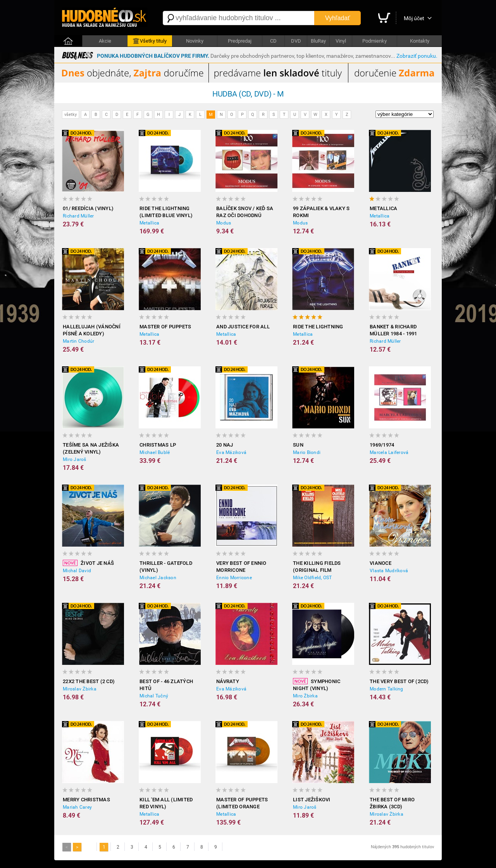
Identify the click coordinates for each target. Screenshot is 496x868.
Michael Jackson (158, 578)
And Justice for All (243, 327)
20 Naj (225, 445)
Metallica (149, 223)
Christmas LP (158, 445)
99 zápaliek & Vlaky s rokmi (321, 212)
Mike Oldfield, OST (313, 578)
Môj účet (414, 18)
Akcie (105, 41)
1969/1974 (382, 445)
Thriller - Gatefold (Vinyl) (166, 567)
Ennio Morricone (234, 578)
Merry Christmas (86, 800)
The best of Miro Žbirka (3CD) (392, 803)
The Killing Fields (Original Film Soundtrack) (317, 567)
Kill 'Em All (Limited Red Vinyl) (166, 803)
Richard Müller (78, 216)
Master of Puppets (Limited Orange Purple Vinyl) (242, 803)
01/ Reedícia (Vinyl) (88, 208)
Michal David (77, 571)
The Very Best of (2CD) (399, 681)
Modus (224, 223)
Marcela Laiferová (389, 452)
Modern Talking (387, 689)
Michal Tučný (154, 696)
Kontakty (420, 41)
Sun (298, 445)
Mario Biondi (307, 452)
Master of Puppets (165, 327)
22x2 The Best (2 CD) (89, 681)
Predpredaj (240, 41)
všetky (71, 115)
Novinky (195, 41)
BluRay (318, 41)
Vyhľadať (338, 18)
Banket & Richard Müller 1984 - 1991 (394, 330)
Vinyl (341, 41)
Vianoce (381, 563)
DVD (296, 41)
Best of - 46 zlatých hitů (166, 685)
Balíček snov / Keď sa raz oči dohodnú (245, 212)
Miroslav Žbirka (80, 689)
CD (273, 41)
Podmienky (375, 41)
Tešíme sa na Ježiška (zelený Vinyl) (91, 448)
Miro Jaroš (75, 459)
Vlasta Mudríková (389, 571)
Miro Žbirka (305, 696)
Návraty (228, 681)
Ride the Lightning (318, 327)
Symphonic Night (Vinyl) (317, 685)
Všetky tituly (150, 41)
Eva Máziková (231, 452)
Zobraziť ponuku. (417, 56)
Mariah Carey (77, 807)
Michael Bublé (155, 452)
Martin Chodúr (78, 341)
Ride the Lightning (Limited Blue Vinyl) (166, 212)
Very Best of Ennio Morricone (241, 567)
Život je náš (88, 563)
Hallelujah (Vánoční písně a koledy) (92, 330)
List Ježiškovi (312, 800)
